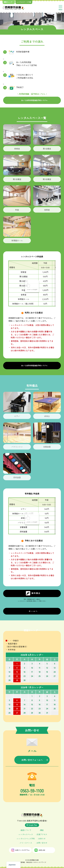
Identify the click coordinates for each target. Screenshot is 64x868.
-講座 (41, 830)
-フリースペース (26, 843)
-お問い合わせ (41, 843)
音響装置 (47, 447)
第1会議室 (47, 149)
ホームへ (33, 611)
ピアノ (17, 416)
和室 (17, 210)
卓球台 (47, 416)
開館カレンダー (9, 2)
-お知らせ (41, 839)
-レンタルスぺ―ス (25, 834)
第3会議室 (47, 179)
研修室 (17, 149)
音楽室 (47, 210)
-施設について (25, 830)
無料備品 (33, 593)
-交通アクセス (41, 834)
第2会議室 (17, 179)
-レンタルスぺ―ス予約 (25, 839)
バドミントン (17, 447)
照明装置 (17, 477)
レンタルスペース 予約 (24, 2)
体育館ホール (17, 240)
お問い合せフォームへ (32, 760)
